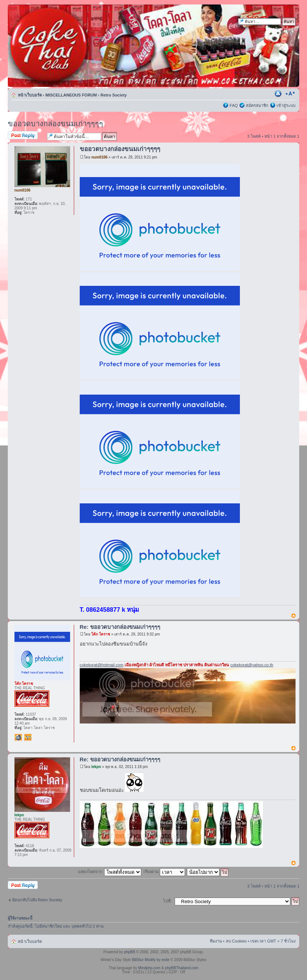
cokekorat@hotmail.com (102, 665)
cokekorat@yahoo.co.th (252, 665)
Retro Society (114, 95)
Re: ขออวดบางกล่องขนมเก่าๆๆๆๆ (120, 627)
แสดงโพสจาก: (110, 872)
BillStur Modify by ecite (151, 960)
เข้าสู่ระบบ (286, 105)
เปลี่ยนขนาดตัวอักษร (290, 94)
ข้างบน (293, 616)
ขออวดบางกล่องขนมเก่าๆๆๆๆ (55, 124)
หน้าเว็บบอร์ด (30, 95)
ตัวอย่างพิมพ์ (279, 94)
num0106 (99, 157)
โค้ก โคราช (101, 634)
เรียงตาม (164, 872)
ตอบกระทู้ (26, 136)
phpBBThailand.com (182, 968)
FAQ (234, 105)
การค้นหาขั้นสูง (282, 29)
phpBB (129, 952)
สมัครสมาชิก (257, 105)
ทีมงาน (216, 941)
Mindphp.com (149, 968)
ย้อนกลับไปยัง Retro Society (37, 900)
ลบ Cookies (236, 941)
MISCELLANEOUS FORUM (71, 95)
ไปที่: (167, 901)
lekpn (96, 767)
